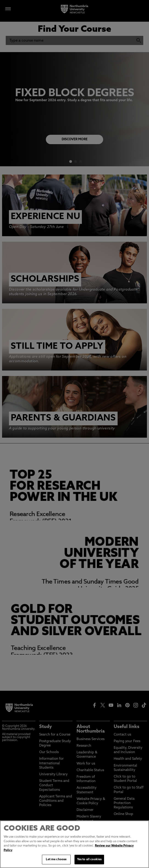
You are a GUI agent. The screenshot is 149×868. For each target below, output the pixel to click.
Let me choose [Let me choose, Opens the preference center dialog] (56, 860)
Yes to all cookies (89, 860)
